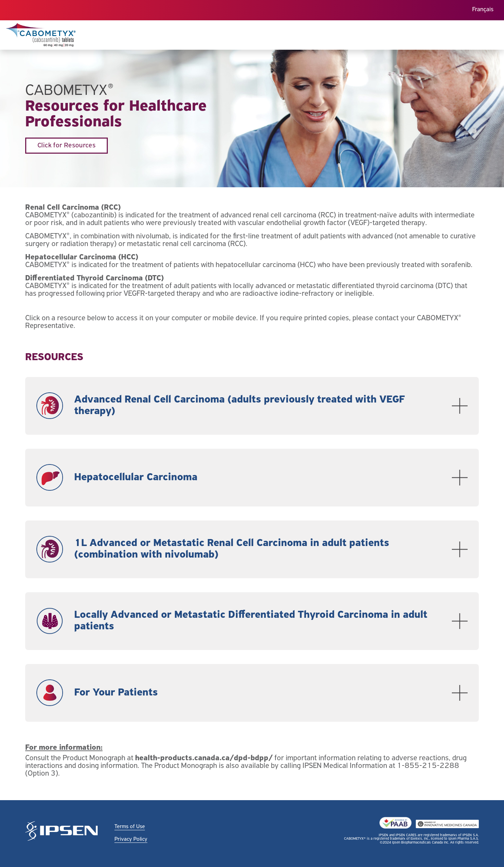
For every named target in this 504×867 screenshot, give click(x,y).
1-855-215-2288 (428, 766)
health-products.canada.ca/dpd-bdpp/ (204, 758)
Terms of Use (130, 827)
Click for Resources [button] (66, 146)
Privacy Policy (131, 839)
